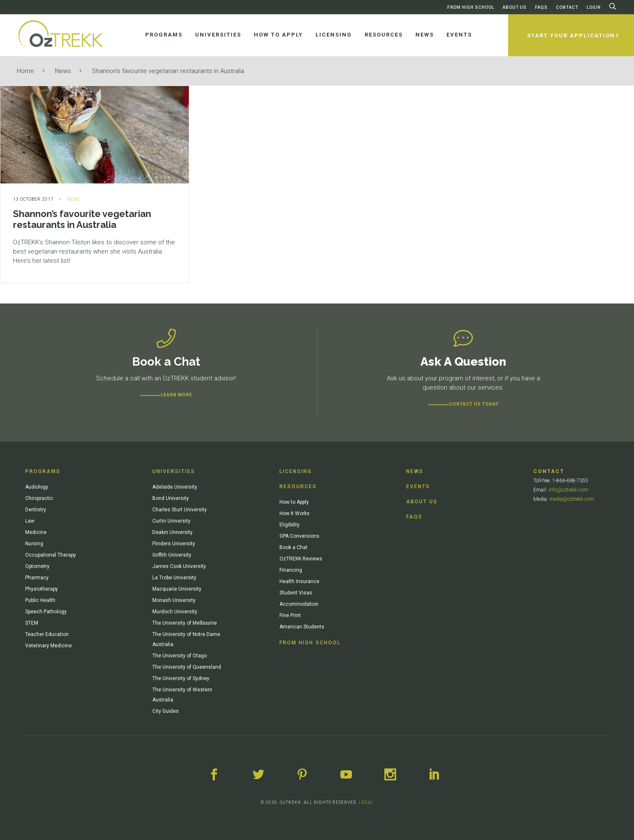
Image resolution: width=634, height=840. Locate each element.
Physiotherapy (42, 589)
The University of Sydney (181, 678)
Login (594, 7)
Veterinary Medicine (48, 646)
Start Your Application (571, 35)
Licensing (296, 471)
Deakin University (172, 532)
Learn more (177, 395)
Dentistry (36, 510)
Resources (298, 487)
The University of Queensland (187, 667)
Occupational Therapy (51, 555)
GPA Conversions (299, 536)
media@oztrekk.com (572, 499)
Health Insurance (299, 581)
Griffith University (172, 555)
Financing (291, 570)
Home (25, 71)
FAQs (541, 7)
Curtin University (171, 521)
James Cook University (179, 566)
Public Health (40, 600)
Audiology (37, 487)
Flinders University (174, 544)
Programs (43, 471)
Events (418, 487)
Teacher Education (47, 634)
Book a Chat (294, 547)
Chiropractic (39, 498)
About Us (515, 7)
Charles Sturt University (180, 510)
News (63, 71)
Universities (174, 471)
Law (30, 521)
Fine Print (290, 615)
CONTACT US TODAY (474, 404)
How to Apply (294, 502)
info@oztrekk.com (568, 490)
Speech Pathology (46, 612)
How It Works (295, 513)
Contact (567, 7)
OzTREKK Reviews (301, 559)
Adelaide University (175, 487)
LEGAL (366, 802)
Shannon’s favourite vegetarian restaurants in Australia (168, 71)
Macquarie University (177, 589)
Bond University (171, 498)
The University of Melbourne (185, 623)
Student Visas (296, 593)
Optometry (37, 566)
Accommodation (299, 604)
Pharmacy (37, 578)
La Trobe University (174, 578)
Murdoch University (175, 612)
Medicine (36, 532)
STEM (32, 623)
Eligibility (290, 525)
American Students (302, 627)
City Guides (166, 711)
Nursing (34, 544)
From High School (471, 7)
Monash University (174, 600)
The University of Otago (180, 656)
